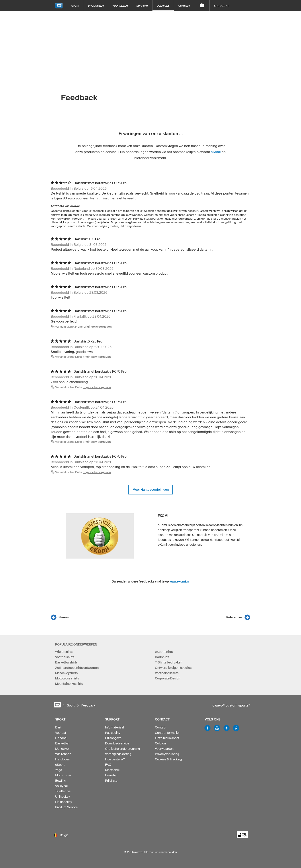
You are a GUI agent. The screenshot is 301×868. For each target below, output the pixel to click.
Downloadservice (117, 743)
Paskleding (113, 733)
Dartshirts (162, 657)
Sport (75, 6)
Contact (184, 6)
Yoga (59, 770)
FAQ (108, 765)
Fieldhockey (64, 802)
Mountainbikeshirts (69, 684)
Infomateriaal (114, 727)
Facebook (207, 728)
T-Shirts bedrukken (169, 662)
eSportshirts (164, 652)
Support (142, 6)
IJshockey (62, 749)
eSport (60, 765)
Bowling (61, 781)
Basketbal (62, 743)
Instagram (227, 728)
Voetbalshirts (65, 657)
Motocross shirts (67, 678)
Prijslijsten (112, 781)
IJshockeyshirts (66, 673)
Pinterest (236, 728)
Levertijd (111, 775)
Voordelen (120, 6)
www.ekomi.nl (180, 581)
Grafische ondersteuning (122, 749)
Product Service (66, 807)
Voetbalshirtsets (167, 673)
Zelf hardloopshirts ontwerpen (77, 668)
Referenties (234, 617)
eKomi (216, 152)
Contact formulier (167, 733)
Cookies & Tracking (168, 759)
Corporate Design (168, 678)
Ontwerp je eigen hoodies (173, 668)
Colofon (160, 743)
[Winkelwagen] (202, 6)
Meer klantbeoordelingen (151, 490)
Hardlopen (63, 759)
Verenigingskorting (118, 754)
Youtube (217, 728)
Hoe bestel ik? (115, 759)
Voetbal (61, 733)
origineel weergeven (98, 327)
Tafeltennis (63, 791)
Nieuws (64, 617)
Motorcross (63, 775)
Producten (96, 6)
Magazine (222, 6)
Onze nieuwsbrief (167, 738)
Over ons (163, 6)
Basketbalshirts (66, 662)
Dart (58, 727)
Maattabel (112, 770)
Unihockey (63, 797)
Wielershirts (64, 652)
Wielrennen (63, 754)
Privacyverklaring (167, 754)
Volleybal (61, 786)
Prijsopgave (113, 738)
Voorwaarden (164, 749)
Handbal (61, 738)
